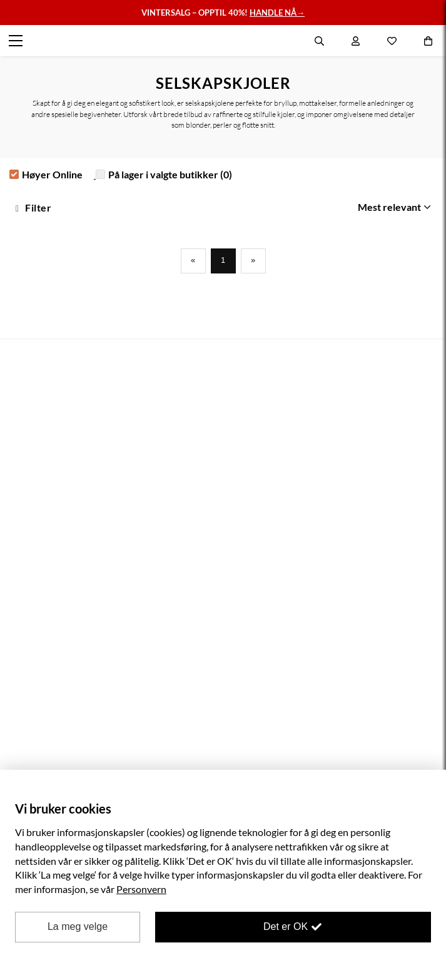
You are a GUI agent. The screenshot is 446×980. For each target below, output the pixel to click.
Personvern (141, 889)
